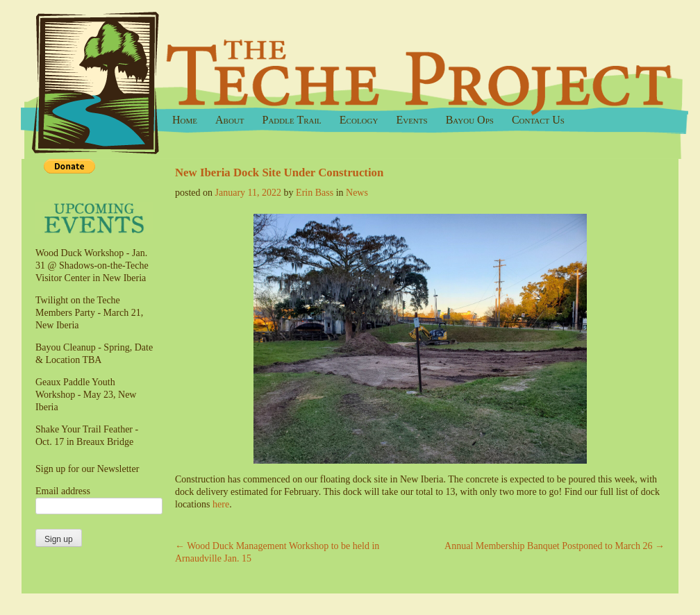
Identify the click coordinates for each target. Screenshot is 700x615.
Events (411, 120)
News (357, 193)
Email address (63, 491)
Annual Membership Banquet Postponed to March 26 (555, 546)
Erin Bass (315, 193)
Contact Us (538, 120)
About (230, 120)
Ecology (359, 120)
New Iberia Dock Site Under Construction (279, 172)
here (221, 504)
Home (185, 120)
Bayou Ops (470, 120)
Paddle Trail (292, 120)
